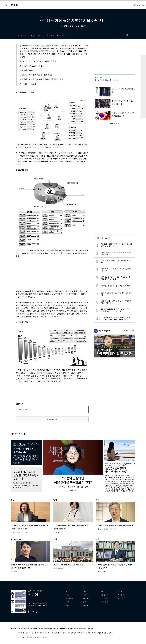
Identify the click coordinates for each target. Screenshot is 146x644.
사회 (67, 595)
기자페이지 (104, 602)
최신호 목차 (105, 595)
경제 (85, 592)
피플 (85, 602)
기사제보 (121, 592)
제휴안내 (42, 629)
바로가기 (126, 331)
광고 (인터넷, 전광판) (31, 629)
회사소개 (20, 629)
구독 (116, 80)
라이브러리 (104, 599)
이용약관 (56, 629)
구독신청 (121, 595)
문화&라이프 (70, 599)
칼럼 (67, 606)
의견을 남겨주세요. (25, 410)
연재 (102, 592)
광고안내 (121, 599)
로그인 (143, 5)
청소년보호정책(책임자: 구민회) (82, 629)
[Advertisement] (47, 273)
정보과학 (86, 599)
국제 (85, 595)
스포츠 (68, 602)
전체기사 (86, 606)
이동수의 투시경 (103, 80)
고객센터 (49, 629)
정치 (67, 592)
